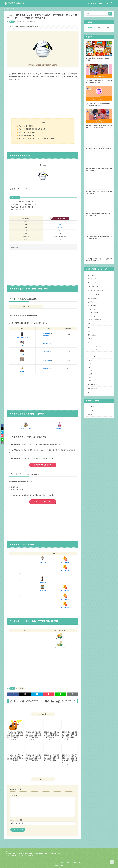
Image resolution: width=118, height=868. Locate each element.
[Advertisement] (43, 99)
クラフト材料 (92, 357)
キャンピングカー (93, 385)
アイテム (90, 343)
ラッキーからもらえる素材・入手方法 (31, 132)
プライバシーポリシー (65, 862)
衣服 (89, 331)
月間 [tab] (108, 27)
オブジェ (90, 339)
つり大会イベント (93, 287)
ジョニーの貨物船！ (94, 313)
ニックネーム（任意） (17, 820)
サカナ (91, 360)
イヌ (60, 225)
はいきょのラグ (22, 360)
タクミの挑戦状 (92, 298)
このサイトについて (43, 862)
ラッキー (22, 688)
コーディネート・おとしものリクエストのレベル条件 (36, 138)
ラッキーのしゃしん (42, 588)
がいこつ (22, 343)
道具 (90, 381)
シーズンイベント (93, 279)
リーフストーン (93, 350)
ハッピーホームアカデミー (96, 316)
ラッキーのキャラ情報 (26, 126)
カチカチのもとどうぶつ (26, 426)
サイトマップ (54, 862)
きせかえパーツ (92, 389)
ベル (90, 353)
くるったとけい (42, 579)
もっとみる (43, 247)
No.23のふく (42, 559)
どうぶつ (12, 22)
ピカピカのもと (65, 559)
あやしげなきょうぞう (22, 335)
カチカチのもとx (47, 334)
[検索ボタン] (112, 3)
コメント (14, 796)
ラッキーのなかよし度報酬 (27, 135)
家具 (89, 327)
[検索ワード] (99, 14)
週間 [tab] (99, 27)
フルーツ (91, 371)
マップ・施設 (92, 306)
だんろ (22, 352)
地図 (90, 378)
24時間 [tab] (90, 27)
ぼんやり (60, 228)
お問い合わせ (77, 862)
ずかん (90, 324)
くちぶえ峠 (92, 309)
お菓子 (91, 374)
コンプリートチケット (95, 346)
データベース (92, 392)
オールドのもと (60, 426)
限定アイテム (92, 335)
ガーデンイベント (93, 283)
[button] (13, 694)
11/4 (60, 222)
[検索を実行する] (110, 14)
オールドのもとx (47, 336)
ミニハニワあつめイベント (96, 290)
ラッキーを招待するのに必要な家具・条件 (32, 129)
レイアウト (91, 275)
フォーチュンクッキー (94, 294)
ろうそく (22, 369)
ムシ (90, 364)
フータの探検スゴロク (95, 320)
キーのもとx (47, 352)
